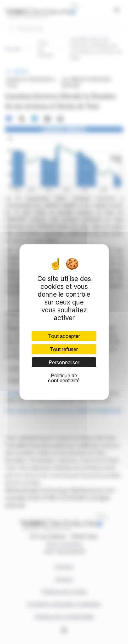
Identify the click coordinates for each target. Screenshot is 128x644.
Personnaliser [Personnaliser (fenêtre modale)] (64, 362)
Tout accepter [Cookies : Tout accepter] (64, 336)
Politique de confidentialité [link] (64, 378)
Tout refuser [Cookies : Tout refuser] (64, 349)
